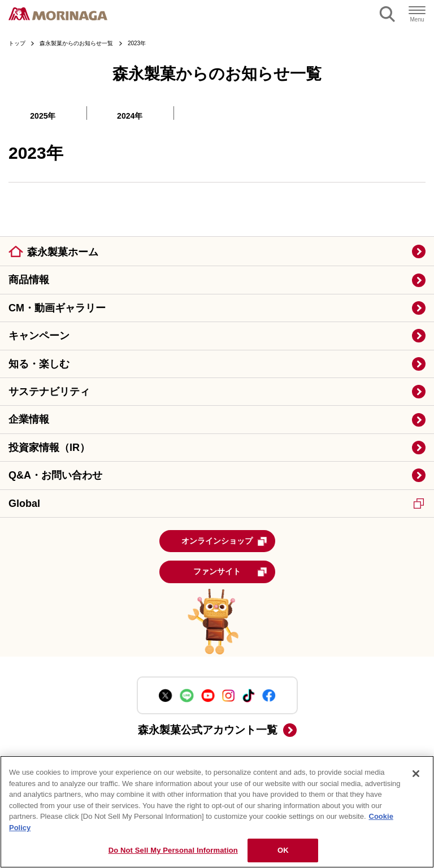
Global (216, 504)
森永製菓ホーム (63, 252)
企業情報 (29, 419)
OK (283, 850)
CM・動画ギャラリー (57, 308)
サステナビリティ (49, 392)
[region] (217, 812)
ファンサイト (230, 572)
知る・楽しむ (39, 364)
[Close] (416, 774)
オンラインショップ (224, 541)
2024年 (130, 116)
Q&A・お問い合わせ (55, 475)
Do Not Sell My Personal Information (173, 850)
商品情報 (29, 280)
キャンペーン (39, 336)
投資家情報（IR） (49, 448)
